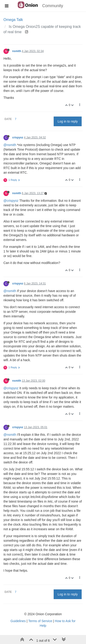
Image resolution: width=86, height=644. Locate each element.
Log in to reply (68, 121)
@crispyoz (11, 201)
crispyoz (18, 138)
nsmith (17, 51)
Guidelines (18, 621)
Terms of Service (40, 621)
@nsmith (10, 145)
